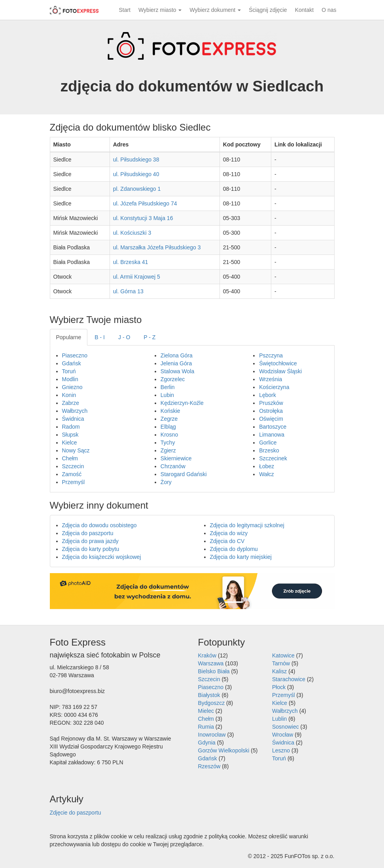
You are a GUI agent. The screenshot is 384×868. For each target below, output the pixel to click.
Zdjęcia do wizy (229, 533)
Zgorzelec (173, 379)
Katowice (283, 655)
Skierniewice (176, 458)
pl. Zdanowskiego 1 (137, 189)
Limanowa (272, 435)
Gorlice (268, 443)
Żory (166, 482)
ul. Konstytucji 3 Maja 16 (143, 218)
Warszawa (211, 663)
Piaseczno (75, 355)
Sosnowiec (286, 727)
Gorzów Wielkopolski (224, 750)
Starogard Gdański (184, 474)
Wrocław (283, 735)
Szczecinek (273, 458)
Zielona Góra (177, 355)
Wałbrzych (75, 411)
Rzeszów (209, 766)
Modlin (70, 379)
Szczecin (73, 466)
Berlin (168, 387)
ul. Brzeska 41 (131, 262)
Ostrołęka (271, 411)
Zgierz (168, 450)
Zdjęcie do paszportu (76, 813)
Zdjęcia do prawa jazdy (90, 541)
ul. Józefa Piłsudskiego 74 (145, 203)
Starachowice (289, 679)
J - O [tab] (124, 337)
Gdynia (207, 743)
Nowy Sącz (76, 450)
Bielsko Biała (214, 671)
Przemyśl (74, 482)
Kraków (207, 655)
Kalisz (279, 671)
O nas (329, 10)
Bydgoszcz (212, 703)
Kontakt (304, 10)
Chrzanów (173, 466)
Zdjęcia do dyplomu (234, 549)
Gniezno (72, 387)
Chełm (70, 458)
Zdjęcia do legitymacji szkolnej (247, 525)
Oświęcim (271, 419)
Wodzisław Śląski (280, 371)
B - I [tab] (100, 337)
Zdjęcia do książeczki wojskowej (102, 557)
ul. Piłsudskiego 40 (136, 174)
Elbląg (168, 427)
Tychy (168, 443)
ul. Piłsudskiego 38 (136, 160)
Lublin (279, 719)
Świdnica (73, 419)
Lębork (268, 395)
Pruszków (271, 403)
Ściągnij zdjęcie (268, 10)
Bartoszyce (273, 427)
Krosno (169, 435)
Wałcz (267, 474)
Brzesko (269, 450)
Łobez (267, 466)
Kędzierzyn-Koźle (182, 403)
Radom (71, 427)
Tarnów (281, 663)
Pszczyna (271, 355)
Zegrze (169, 419)
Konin (69, 395)
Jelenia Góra (176, 363)
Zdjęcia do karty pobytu (91, 549)
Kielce (70, 443)
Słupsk (70, 435)
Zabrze (71, 403)
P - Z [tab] (149, 337)
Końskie (170, 411)
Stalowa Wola (177, 371)
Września (271, 379)
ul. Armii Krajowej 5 (137, 277)
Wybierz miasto (160, 10)
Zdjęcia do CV (227, 541)
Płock (279, 687)
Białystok (209, 695)
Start (125, 10)
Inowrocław (212, 735)
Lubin (167, 395)
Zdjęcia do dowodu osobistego (99, 525)
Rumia (206, 727)
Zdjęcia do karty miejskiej (241, 557)
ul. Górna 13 (128, 291)
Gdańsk (72, 363)
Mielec (206, 711)
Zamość (72, 474)
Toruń (69, 371)
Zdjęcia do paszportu (88, 533)
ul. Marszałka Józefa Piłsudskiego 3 (157, 247)
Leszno (281, 750)
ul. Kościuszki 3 (132, 233)
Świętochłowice (278, 363)
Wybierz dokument (215, 10)
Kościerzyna (274, 387)
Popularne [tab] (69, 337)
